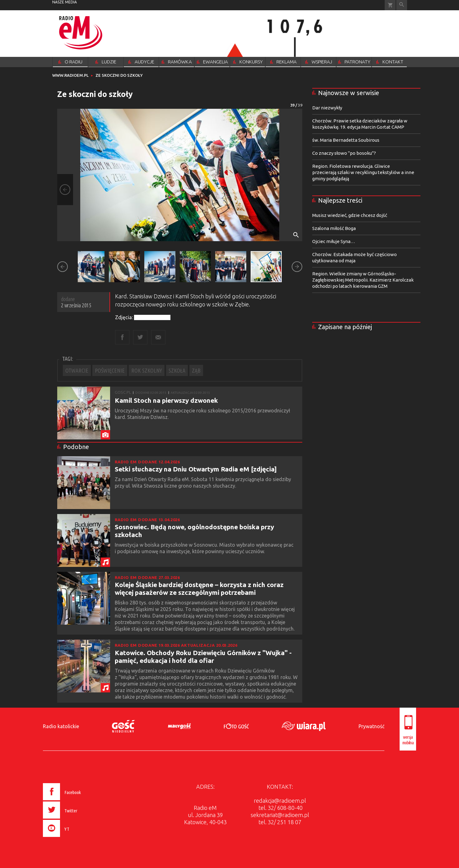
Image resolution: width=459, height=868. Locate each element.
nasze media (65, 2)
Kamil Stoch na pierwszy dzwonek (166, 400)
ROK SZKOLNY (147, 370)
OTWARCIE (77, 370)
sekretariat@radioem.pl (280, 815)
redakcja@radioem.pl (280, 801)
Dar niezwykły (327, 108)
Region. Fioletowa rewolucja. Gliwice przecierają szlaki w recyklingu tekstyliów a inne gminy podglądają (363, 172)
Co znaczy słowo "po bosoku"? (344, 153)
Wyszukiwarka (402, 5)
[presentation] (75, 838)
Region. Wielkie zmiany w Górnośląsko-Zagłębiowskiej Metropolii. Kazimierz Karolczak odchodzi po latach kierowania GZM (363, 280)
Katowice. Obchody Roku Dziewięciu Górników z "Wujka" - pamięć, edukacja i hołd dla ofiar (203, 657)
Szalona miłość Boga (334, 228)
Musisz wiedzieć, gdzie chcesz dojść (350, 215)
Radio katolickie (61, 726)
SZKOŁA (177, 370)
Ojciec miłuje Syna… (334, 241)
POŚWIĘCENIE (110, 370)
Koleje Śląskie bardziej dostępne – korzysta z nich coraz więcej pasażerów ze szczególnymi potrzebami (199, 588)
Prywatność (371, 726)
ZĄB (196, 370)
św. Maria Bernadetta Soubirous (346, 140)
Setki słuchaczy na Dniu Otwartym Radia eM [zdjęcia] (196, 469)
